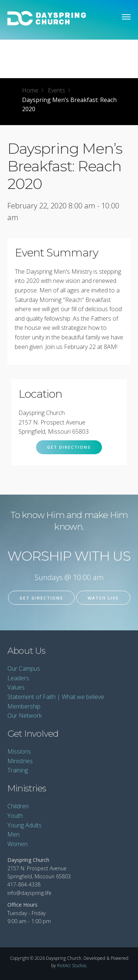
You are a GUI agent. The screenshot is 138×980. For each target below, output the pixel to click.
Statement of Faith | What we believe (56, 697)
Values (16, 687)
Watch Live (103, 598)
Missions (19, 751)
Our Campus (24, 668)
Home (30, 90)
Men (13, 834)
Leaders (18, 678)
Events (56, 90)
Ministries (20, 761)
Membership (24, 706)
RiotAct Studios (72, 966)
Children (18, 806)
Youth (15, 816)
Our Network (24, 715)
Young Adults (24, 825)
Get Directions (69, 447)
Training (18, 770)
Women (17, 844)
